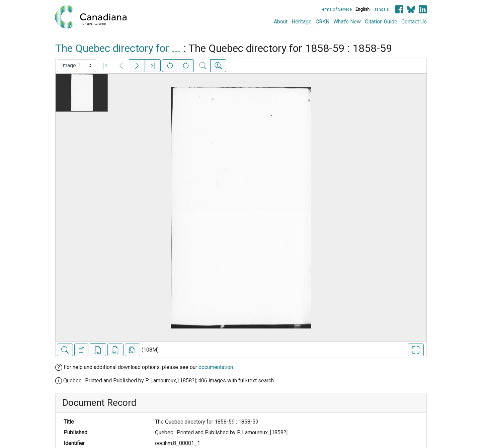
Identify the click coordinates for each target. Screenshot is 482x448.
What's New (347, 22)
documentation (216, 367)
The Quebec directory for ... (118, 48)
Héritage (302, 22)
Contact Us (414, 22)
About (281, 22)
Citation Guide (381, 22)
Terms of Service (336, 9)
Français (381, 9)
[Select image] (76, 66)
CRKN (323, 22)
